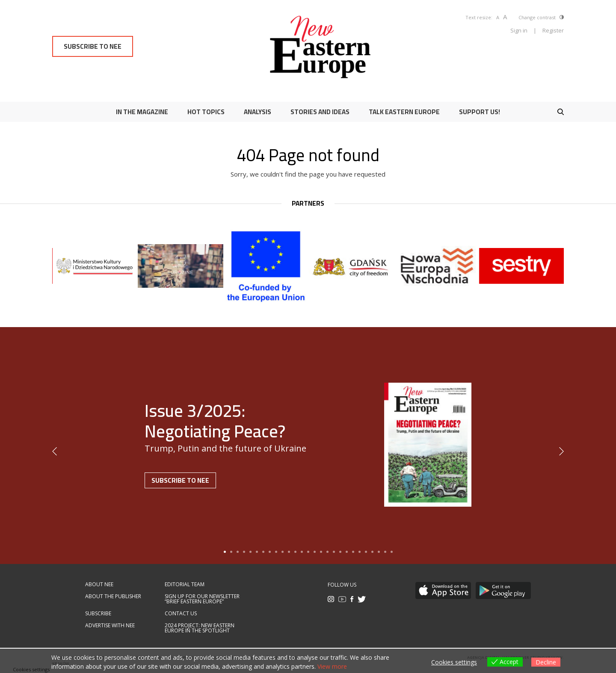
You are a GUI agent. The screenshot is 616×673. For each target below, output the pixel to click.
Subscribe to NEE (93, 46)
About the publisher (113, 596)
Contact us (181, 614)
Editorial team (185, 584)
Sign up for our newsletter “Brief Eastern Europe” (202, 599)
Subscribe (98, 614)
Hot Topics (206, 112)
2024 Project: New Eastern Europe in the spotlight (200, 628)
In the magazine (142, 112)
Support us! (480, 112)
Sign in (519, 30)
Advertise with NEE (110, 626)
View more (332, 666)
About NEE (99, 584)
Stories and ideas (320, 112)
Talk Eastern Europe (404, 112)
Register (553, 30)
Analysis (258, 112)
